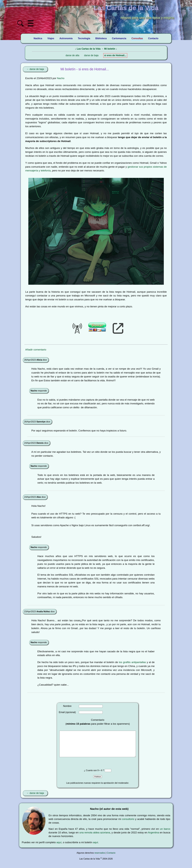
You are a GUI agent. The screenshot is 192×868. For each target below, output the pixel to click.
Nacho (61, 78)
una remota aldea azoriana (95, 838)
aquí (59, 848)
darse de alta (72, 55)
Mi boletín (110, 49)
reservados (100, 858)
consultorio (128, 824)
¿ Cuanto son (91, 776)
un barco (165, 834)
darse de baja (91, 55)
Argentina (153, 838)
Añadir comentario (36, 350)
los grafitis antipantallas (132, 662)
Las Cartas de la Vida (89, 49)
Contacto (111, 858)
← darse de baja (35, 69)
